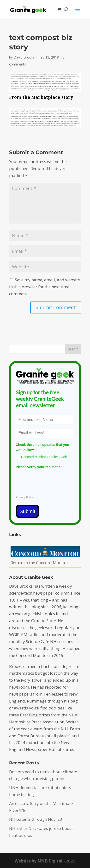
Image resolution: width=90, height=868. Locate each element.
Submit (27, 511)
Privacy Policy (25, 497)
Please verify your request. (38, 467)
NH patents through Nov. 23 (36, 819)
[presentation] (52, 480)
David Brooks (24, 57)
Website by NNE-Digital (39, 861)
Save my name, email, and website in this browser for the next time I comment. (45, 287)
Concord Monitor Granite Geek (44, 457)
